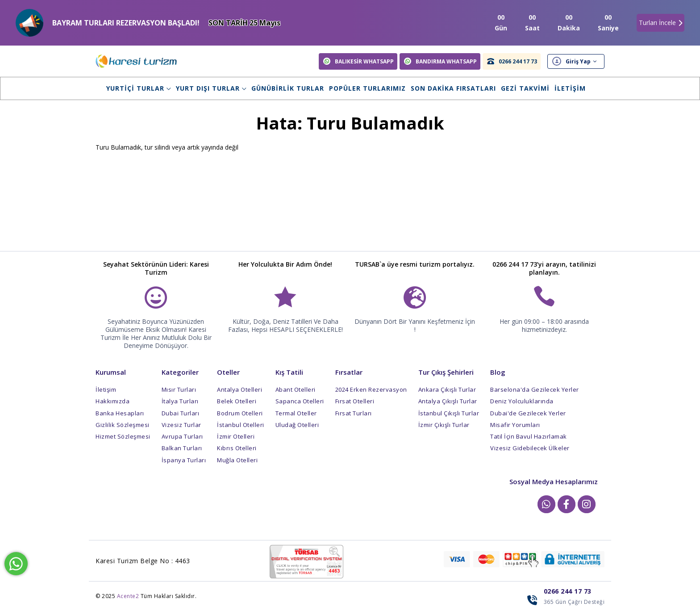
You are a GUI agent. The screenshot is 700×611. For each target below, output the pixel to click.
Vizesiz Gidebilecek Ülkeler (530, 448)
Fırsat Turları (354, 413)
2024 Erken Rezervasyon (371, 389)
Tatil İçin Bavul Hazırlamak (529, 436)
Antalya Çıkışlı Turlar (448, 401)
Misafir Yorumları (515, 425)
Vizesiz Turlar (181, 425)
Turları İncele (660, 23)
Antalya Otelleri (240, 389)
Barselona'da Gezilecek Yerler (535, 389)
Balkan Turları (182, 448)
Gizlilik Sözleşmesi (123, 425)
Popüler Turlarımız (367, 88)
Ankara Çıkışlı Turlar (447, 389)
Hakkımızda (112, 401)
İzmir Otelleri (236, 436)
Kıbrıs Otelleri (237, 448)
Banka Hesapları (120, 413)
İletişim (570, 88)
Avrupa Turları (182, 436)
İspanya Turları (184, 460)
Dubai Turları (181, 413)
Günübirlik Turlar (288, 88)
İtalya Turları (180, 401)
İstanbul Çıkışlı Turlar (449, 413)
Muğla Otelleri (237, 460)
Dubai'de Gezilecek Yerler (528, 413)
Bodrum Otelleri (240, 413)
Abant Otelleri (296, 389)
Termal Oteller (296, 413)
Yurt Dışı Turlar (211, 88)
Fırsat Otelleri (355, 401)
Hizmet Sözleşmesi (123, 436)
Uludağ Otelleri (297, 425)
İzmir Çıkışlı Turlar (444, 425)
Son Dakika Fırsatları (453, 88)
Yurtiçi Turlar (139, 88)
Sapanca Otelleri (300, 401)
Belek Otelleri (237, 401)
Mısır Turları (179, 389)
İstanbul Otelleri (241, 425)
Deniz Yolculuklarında (522, 401)
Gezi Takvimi (525, 88)
